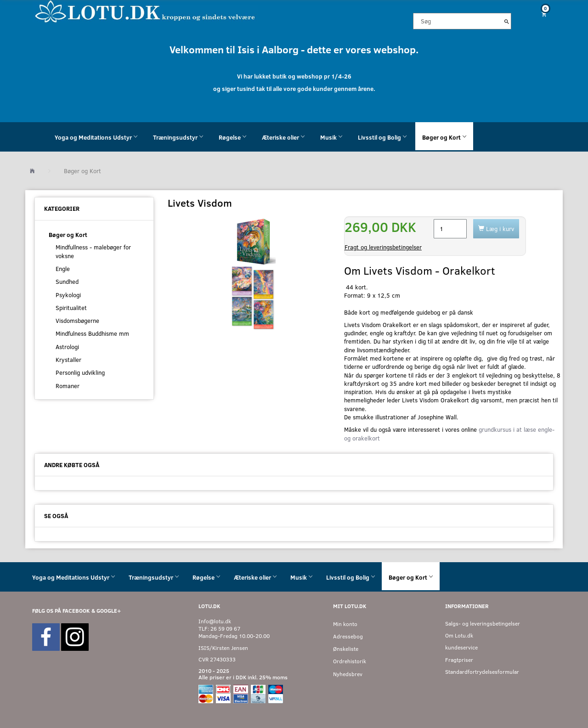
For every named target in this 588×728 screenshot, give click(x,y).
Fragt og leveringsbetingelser (383, 247)
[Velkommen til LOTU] (145, 11)
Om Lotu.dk (459, 635)
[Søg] (507, 21)
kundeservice (461, 647)
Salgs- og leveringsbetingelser (483, 624)
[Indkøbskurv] (541, 14)
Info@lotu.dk (215, 621)
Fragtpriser (459, 660)
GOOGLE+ (109, 611)
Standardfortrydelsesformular (482, 672)
